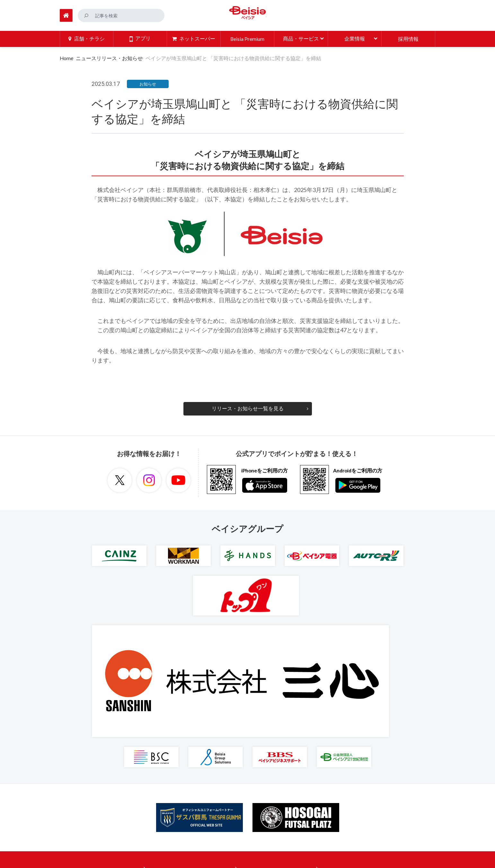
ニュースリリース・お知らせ (114, 58)
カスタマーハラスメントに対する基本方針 (366, 799)
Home (66, 58)
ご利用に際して (335, 739)
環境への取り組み (264, 775)
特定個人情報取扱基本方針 (348, 763)
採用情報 (253, 739)
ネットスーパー (177, 739)
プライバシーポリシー (343, 751)
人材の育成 (256, 799)
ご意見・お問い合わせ (343, 727)
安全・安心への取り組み (271, 763)
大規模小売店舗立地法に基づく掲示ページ (366, 811)
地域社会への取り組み (269, 787)
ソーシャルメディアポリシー (350, 775)
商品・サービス (177, 751)
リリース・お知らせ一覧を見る (248, 408)
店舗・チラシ (174, 727)
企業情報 (253, 727)
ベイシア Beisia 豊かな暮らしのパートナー (248, 14)
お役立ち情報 (174, 763)
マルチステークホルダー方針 (350, 787)
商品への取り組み (264, 751)
